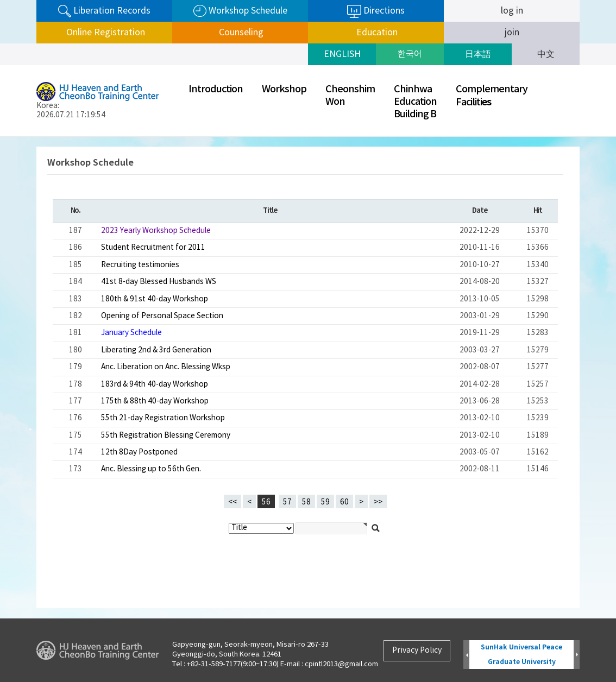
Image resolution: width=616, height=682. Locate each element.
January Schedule (131, 333)
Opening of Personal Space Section (162, 316)
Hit (538, 211)
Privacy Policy (417, 651)
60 (342, 501)
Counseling (240, 33)
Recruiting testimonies (140, 265)
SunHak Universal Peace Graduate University (521, 655)
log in (512, 11)
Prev (466, 655)
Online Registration (105, 33)
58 (304, 501)
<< (232, 502)
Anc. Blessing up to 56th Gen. (151, 469)
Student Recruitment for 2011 (153, 248)
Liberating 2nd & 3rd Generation (156, 350)
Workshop (284, 89)
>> (378, 502)
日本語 (478, 54)
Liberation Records (104, 11)
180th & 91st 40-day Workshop (155, 299)
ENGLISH (342, 54)
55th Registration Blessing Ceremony (166, 435)
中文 (546, 54)
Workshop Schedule (240, 11)
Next (577, 655)
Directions (376, 11)
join (512, 33)
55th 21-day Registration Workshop (163, 418)
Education (376, 33)
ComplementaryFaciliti (492, 96)
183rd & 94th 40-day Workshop (155, 384)
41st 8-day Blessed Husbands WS (159, 282)
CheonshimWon (350, 96)
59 (323, 501)
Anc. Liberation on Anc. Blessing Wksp (166, 367)
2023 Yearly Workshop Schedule (156, 231)
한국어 (410, 54)
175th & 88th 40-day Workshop (155, 401)
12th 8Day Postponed (139, 452)
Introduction (216, 89)
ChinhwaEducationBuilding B (415, 102)
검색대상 (0, 137)
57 (285, 501)
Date (479, 211)
